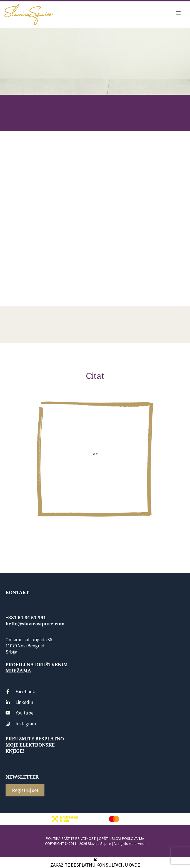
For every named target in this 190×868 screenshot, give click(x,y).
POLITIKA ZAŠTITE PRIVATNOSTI (71, 838)
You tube (20, 713)
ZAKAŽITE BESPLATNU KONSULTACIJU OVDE (95, 865)
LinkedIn (19, 702)
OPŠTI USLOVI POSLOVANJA (122, 838)
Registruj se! (25, 790)
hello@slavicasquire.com (35, 624)
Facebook (20, 692)
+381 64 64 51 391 (26, 618)
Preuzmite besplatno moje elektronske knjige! (35, 745)
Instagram (21, 724)
